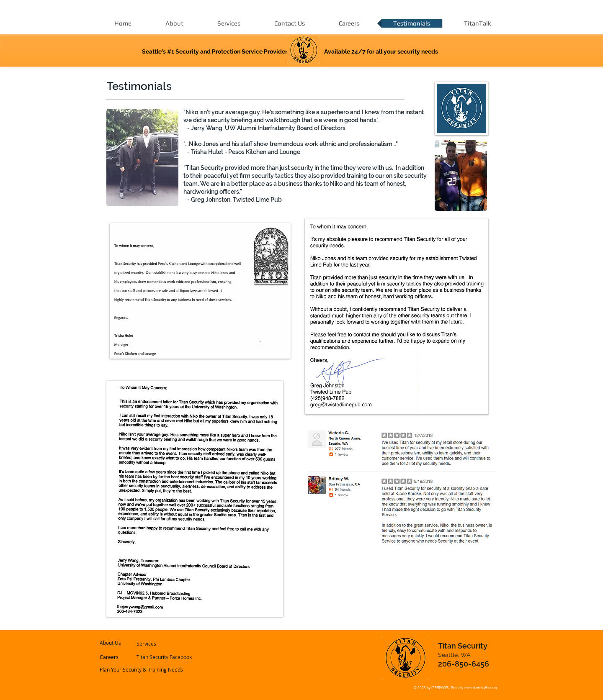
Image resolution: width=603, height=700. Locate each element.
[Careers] (122, 657)
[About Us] (124, 643)
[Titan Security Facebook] (164, 657)
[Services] (159, 644)
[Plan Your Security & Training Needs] (142, 670)
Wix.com (490, 688)
